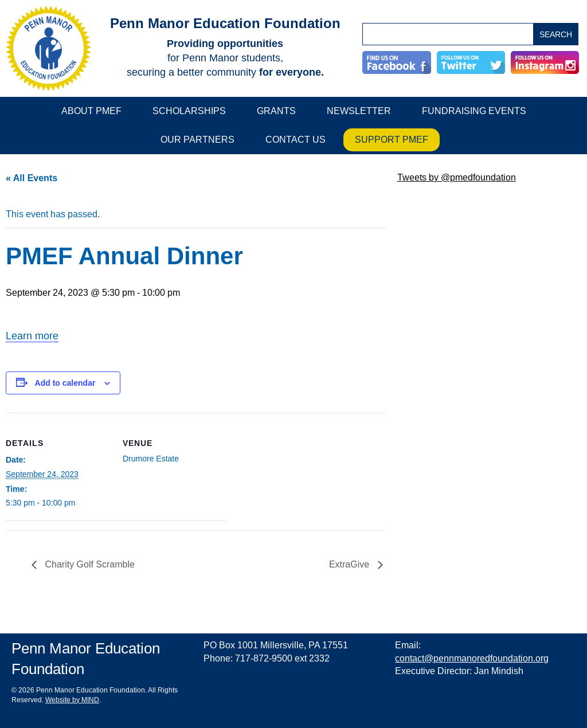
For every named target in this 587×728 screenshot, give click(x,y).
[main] (196, 385)
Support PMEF (392, 140)
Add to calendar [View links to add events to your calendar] (65, 383)
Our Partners (197, 140)
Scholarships (189, 111)
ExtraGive (351, 564)
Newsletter (359, 111)
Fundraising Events (474, 111)
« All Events (32, 178)
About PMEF (91, 111)
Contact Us (296, 140)
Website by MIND (72, 700)
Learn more (32, 336)
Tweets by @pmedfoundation (457, 177)
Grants (276, 111)
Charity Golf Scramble (89, 564)
